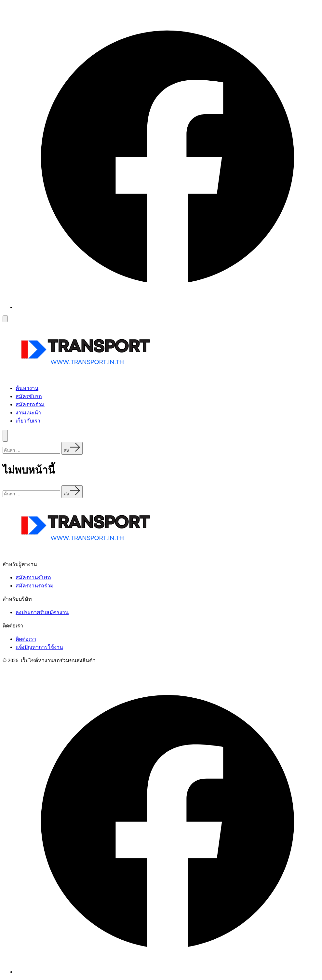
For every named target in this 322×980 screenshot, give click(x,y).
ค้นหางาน (27, 388)
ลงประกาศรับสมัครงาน (42, 612)
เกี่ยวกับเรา (28, 421)
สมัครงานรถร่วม (35, 586)
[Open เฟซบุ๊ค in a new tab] (168, 307)
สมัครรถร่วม (30, 404)
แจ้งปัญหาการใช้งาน (39, 647)
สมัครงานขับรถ (33, 577)
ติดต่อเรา (26, 639)
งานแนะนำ (28, 413)
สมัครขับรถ (29, 396)
